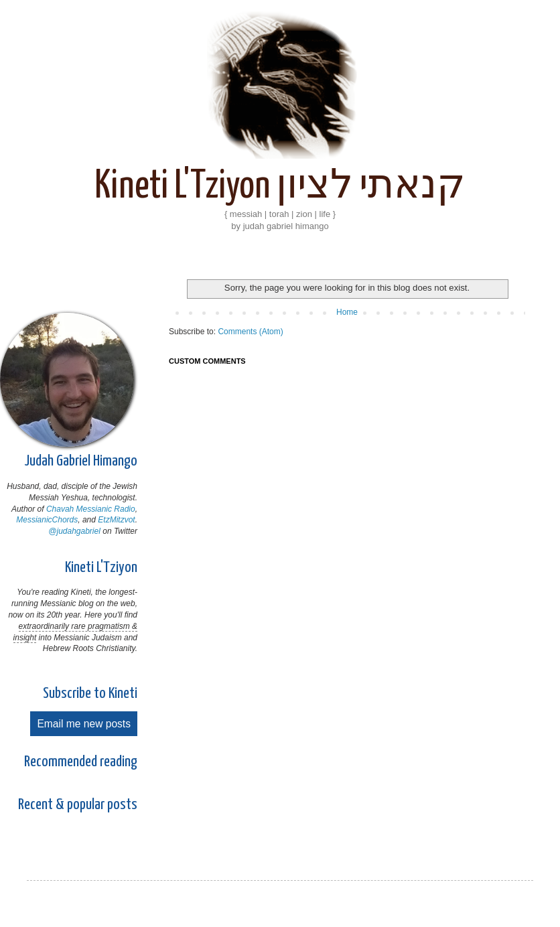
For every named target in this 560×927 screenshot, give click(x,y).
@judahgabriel (74, 531)
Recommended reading (81, 762)
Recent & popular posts (78, 805)
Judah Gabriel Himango (81, 461)
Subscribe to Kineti (90, 694)
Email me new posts (84, 724)
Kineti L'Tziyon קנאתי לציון (280, 187)
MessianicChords (47, 520)
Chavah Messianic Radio (91, 509)
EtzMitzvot (116, 520)
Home (347, 312)
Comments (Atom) (250, 332)
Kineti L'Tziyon (101, 568)
